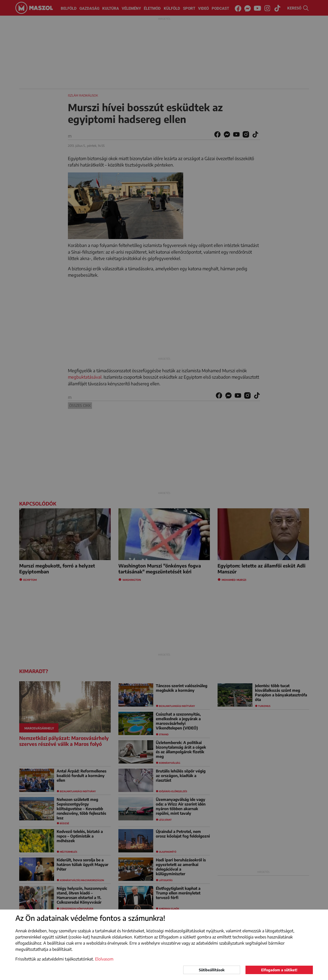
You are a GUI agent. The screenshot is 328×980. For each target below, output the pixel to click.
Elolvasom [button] (104, 959)
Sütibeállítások (212, 970)
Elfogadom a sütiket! (279, 970)
